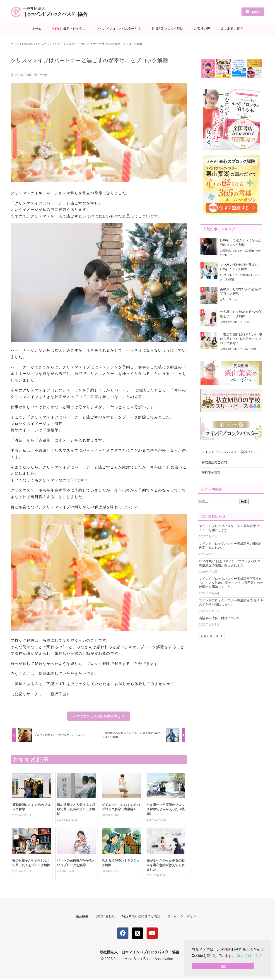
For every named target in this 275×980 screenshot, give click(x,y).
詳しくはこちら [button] (250, 956)
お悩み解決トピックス (35, 44)
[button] (251, 12)
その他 (56, 44)
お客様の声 (202, 28)
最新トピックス (69, 28)
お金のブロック (229, 275)
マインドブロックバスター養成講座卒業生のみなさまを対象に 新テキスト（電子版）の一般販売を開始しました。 (231, 582)
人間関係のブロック (231, 250)
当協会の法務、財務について (220, 618)
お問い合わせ (104, 917)
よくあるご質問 (232, 28)
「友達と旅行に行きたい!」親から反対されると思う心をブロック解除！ (241, 338)
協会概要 (80, 917)
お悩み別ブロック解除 (167, 28)
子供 (247, 322)
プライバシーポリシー (186, 917)
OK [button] (223, 966)
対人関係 (249, 250)
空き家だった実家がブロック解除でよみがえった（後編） (166, 809)
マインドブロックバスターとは (118, 28)
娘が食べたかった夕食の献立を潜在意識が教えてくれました (166, 865)
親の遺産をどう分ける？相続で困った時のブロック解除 (76, 809)
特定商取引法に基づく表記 (142, 917)
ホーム (37, 28)
